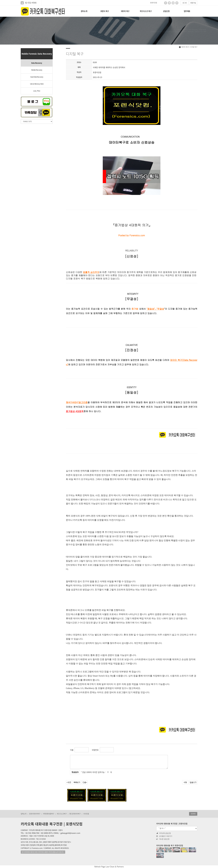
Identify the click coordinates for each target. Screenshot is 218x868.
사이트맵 (86, 814)
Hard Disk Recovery (37, 77)
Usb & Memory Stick (37, 84)
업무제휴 (187, 11)
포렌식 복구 (105, 11)
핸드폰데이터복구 (75, 814)
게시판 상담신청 (163, 839)
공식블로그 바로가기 (164, 836)
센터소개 (84, 11)
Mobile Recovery (37, 70)
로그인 (185, 3)
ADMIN (193, 814)
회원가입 (193, 3)
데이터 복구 (125, 11)
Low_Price (37, 91)
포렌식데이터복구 (35, 814)
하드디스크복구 (62, 814)
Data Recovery (37, 63)
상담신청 (166, 11)
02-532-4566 (31, 3)
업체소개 (23, 814)
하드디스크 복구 (146, 11)
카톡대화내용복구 (49, 814)
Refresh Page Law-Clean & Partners (109, 867)
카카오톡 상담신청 (163, 833)
